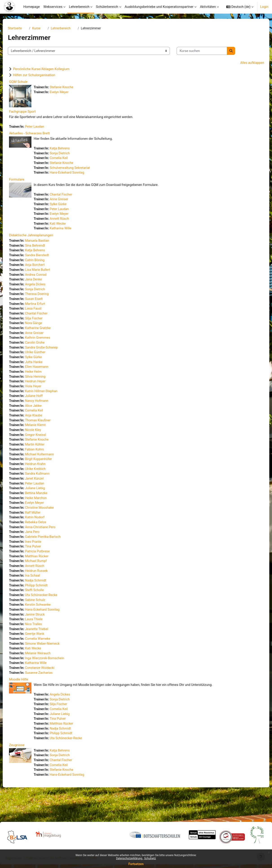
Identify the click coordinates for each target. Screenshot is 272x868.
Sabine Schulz (44, 618)
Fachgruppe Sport (30, 112)
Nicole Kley (42, 441)
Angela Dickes (44, 290)
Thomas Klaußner (47, 431)
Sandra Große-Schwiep (51, 355)
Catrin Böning (44, 265)
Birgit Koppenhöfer (48, 471)
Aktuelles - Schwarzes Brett (37, 134)
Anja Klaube (43, 426)
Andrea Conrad (45, 280)
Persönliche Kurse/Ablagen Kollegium (49, 69)
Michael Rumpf (45, 577)
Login (264, 7)
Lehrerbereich (70, 28)
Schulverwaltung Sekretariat (79, 170)
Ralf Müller (42, 527)
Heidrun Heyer (44, 391)
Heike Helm (42, 381)
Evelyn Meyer (68, 93)
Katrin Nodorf (44, 532)
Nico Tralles (43, 643)
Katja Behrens (69, 149)
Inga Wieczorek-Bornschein (54, 678)
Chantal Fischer (70, 197)
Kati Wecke (67, 227)
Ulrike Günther (44, 360)
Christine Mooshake (49, 522)
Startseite (23, 28)
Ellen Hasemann (46, 376)
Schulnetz (150, 858)
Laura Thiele (43, 638)
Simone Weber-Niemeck (52, 663)
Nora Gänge (43, 330)
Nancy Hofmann (46, 411)
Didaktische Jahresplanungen (39, 239)
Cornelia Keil (68, 159)
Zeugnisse (25, 767)
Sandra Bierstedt (46, 260)
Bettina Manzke (45, 507)
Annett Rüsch (68, 222)
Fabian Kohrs (43, 461)
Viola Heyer (42, 396)
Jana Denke (42, 285)
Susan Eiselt (43, 305)
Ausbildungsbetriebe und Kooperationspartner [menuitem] (159, 7)
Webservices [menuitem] (53, 7)
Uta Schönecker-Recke (50, 612)
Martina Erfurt (44, 310)
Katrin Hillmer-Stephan (50, 401)
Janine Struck (44, 633)
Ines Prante (42, 557)
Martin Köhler (44, 456)
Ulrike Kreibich (44, 481)
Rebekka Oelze (45, 537)
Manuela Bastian (46, 245)
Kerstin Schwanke (47, 622)
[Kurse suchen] (210, 51)
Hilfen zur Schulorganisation (42, 75)
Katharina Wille (70, 232)
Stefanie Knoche (71, 88)
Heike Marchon (45, 512)
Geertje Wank (44, 653)
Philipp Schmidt (45, 602)
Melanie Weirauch (47, 673)
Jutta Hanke (43, 370)
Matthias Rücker (46, 572)
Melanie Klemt (44, 436)
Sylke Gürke (67, 207)
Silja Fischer (43, 325)
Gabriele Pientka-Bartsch (52, 552)
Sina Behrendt (44, 250)
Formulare (25, 181)
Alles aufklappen (244, 63)
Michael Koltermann (49, 466)
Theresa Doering (46, 300)
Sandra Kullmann (46, 487)
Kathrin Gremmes (47, 345)
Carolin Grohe (44, 350)
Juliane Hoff (43, 406)
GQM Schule (26, 82)
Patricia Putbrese (46, 567)
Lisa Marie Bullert (47, 275)
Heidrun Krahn (44, 476)
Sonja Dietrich (69, 155)
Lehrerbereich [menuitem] (79, 7)
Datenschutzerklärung (129, 858)
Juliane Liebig (44, 502)
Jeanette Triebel (46, 648)
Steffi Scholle (43, 607)
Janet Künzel (43, 491)
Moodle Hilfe (27, 700)
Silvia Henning (44, 386)
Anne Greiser (68, 202)
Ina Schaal (41, 592)
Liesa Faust (42, 315)
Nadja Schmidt (45, 597)
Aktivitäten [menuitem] (208, 7)
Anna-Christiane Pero (49, 542)
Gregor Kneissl (45, 446)
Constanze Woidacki (49, 688)
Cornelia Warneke (47, 658)
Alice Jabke (42, 416)
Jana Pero (41, 547)
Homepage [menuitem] (32, 7)
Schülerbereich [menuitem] (107, 7)
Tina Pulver (42, 562)
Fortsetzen (136, 864)
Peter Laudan (44, 127)
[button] (240, 7)
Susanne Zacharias (48, 693)
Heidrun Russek (45, 587)
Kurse (45, 28)
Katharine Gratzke (47, 335)
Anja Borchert (44, 270)
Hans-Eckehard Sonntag (76, 175)
